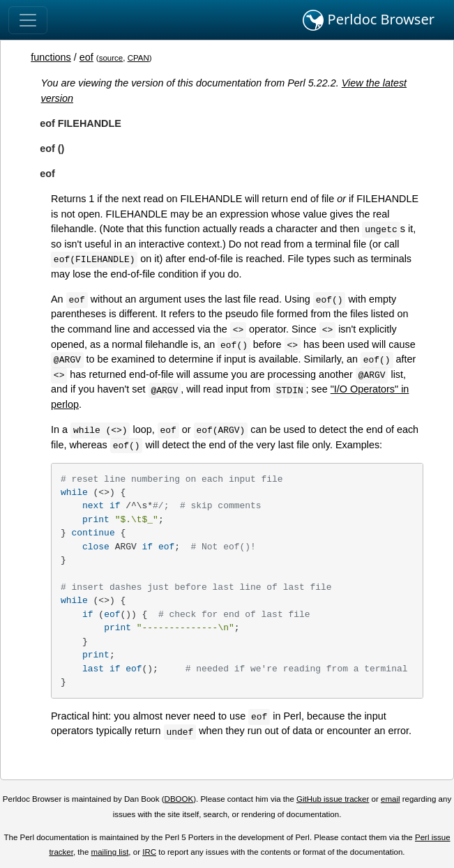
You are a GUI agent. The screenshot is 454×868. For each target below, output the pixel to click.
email (391, 799)
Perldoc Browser (369, 20)
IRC (149, 852)
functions (51, 57)
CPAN (138, 58)
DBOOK (179, 799)
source (111, 58)
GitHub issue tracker (333, 799)
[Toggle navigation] (28, 20)
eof (86, 57)
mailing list (110, 852)
